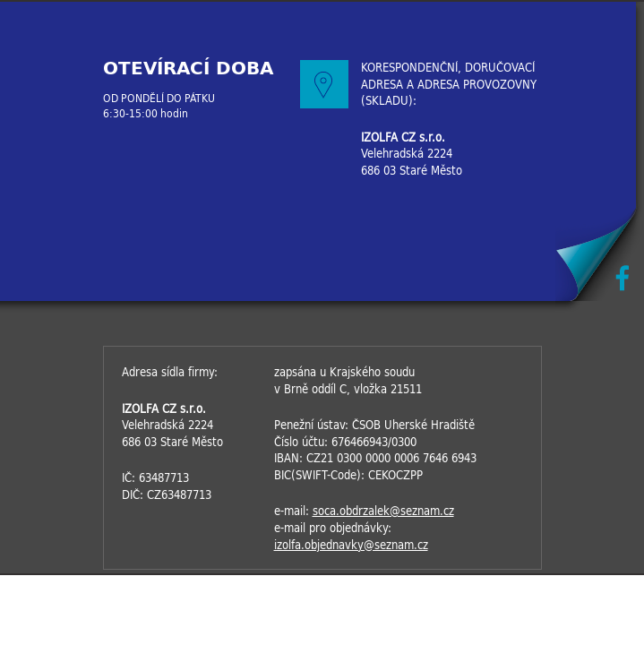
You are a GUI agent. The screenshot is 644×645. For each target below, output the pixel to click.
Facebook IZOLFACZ (622, 278)
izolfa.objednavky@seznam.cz (351, 545)
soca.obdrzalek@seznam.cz (383, 511)
